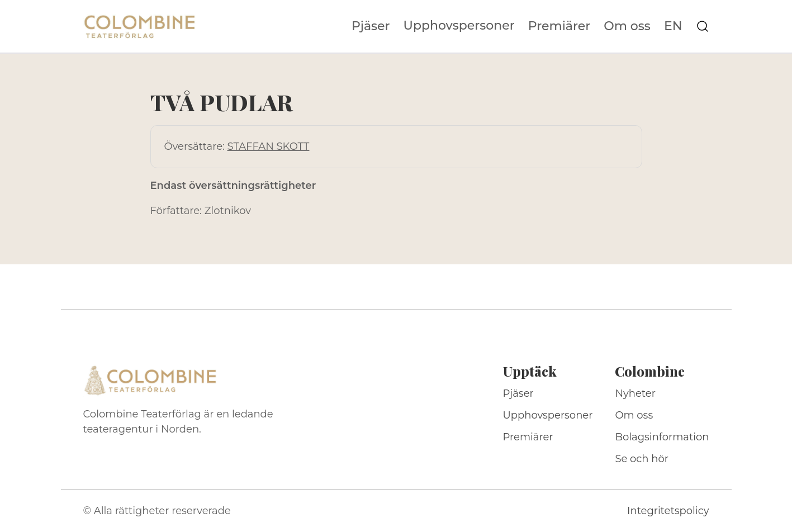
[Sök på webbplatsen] (703, 26)
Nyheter (635, 393)
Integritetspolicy (668, 511)
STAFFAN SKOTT (269, 146)
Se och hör (642, 459)
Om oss (627, 26)
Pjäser (371, 26)
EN (673, 26)
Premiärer (559, 26)
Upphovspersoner (459, 25)
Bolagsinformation (662, 437)
